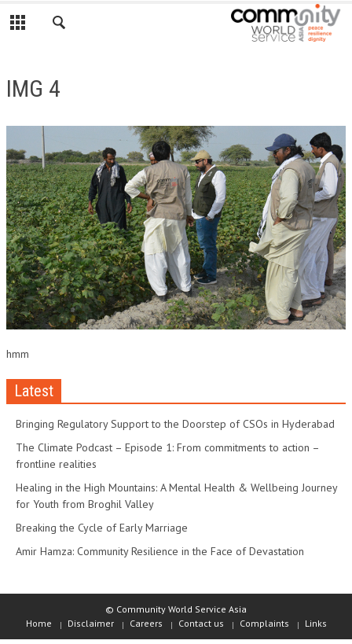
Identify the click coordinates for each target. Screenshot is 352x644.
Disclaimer (91, 623)
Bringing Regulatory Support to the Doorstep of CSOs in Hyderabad (175, 424)
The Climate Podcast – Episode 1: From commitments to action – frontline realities (167, 456)
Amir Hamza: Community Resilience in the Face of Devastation (160, 551)
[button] (60, 25)
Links (316, 623)
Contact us (201, 623)
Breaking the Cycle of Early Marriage (102, 528)
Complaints (264, 623)
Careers (146, 623)
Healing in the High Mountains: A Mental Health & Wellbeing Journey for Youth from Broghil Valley (176, 496)
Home (39, 623)
